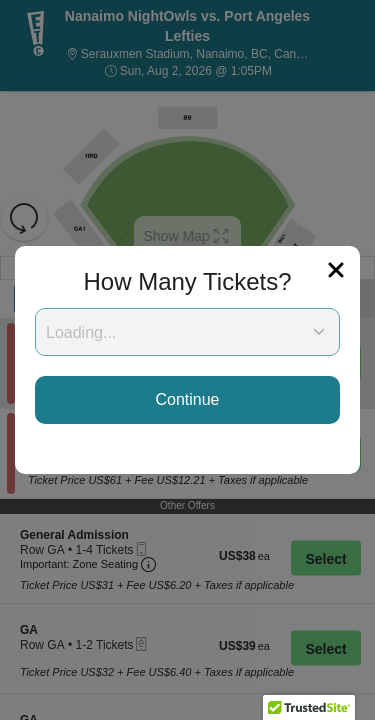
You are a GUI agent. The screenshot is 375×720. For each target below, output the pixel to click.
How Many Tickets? (187, 281)
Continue (187, 399)
